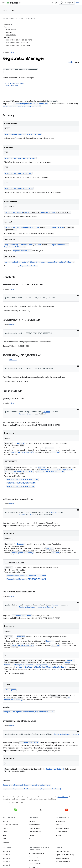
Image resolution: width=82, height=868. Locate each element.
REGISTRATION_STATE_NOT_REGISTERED (20, 158)
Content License (63, 797)
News (5, 835)
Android (5, 821)
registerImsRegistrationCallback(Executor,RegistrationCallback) (32, 789)
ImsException (10, 690)
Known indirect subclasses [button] (42, 84)
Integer (53, 212)
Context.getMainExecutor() (22, 452)
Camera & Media (35, 832)
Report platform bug (62, 851)
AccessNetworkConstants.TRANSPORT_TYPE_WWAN (26, 576)
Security (5, 828)
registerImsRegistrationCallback (19, 245)
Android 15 (6, 858)
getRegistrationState (14, 212)
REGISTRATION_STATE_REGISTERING (19, 188)
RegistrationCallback (22, 251)
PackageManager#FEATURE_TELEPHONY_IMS (31, 104)
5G (30, 839)
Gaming (32, 821)
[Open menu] (3, 3)
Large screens (60, 821)
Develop (21, 18)
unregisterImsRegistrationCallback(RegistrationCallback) (41, 667)
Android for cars (61, 832)
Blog (4, 839)
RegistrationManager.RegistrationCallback (23, 134)
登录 (78, 3)
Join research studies (63, 862)
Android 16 (6, 855)
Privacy (31, 835)
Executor (28, 212)
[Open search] (52, 3)
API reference (9, 11)
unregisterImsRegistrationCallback (20, 262)
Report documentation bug (65, 855)
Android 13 (6, 865)
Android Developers (9, 18)
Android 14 (6, 862)
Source (5, 832)
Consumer (45, 212)
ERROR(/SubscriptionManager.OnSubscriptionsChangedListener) (37, 664)
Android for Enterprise (10, 825)
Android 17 (6, 851)
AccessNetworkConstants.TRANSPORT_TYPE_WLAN (26, 579)
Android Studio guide (36, 853)
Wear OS (59, 825)
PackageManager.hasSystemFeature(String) (22, 106)
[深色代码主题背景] (78, 295)
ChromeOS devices (62, 828)
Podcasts (6, 842)
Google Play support (62, 858)
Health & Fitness (34, 828)
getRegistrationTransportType (18, 227)
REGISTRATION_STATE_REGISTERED (18, 173)
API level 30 (13, 52)
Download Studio (35, 864)
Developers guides (35, 857)
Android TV (59, 835)
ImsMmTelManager (12, 86)
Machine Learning (35, 825)
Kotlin (70, 62)
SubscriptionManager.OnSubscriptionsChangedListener (27, 785)
